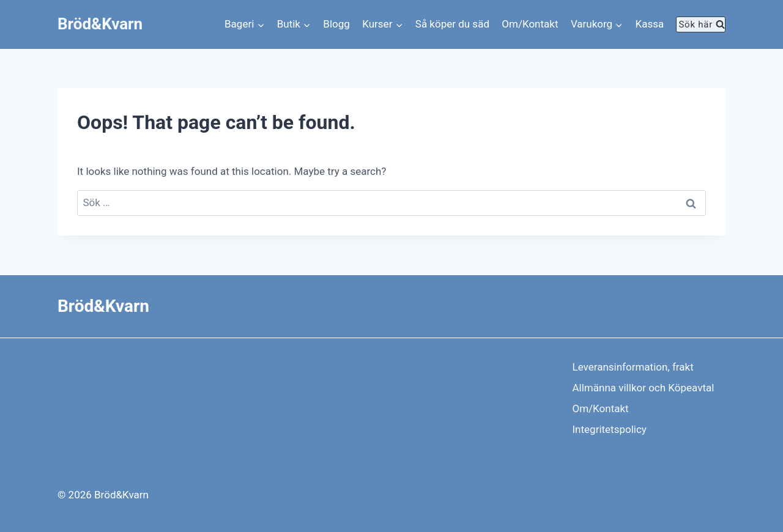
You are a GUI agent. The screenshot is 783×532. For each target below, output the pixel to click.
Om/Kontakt (530, 24)
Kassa (650, 24)
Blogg (336, 24)
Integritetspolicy (610, 429)
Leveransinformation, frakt (633, 367)
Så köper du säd (452, 24)
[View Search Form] (701, 24)
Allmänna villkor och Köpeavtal (644, 388)
